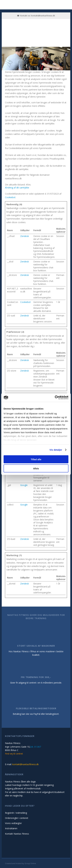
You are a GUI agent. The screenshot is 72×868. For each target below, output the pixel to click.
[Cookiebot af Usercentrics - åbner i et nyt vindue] (55, 398)
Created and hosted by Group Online (20, 863)
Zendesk (25, 236)
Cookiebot (10, 197)
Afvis (36, 468)
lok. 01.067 (36, 747)
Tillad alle (36, 459)
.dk (54, 16)
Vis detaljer (56, 450)
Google (24, 485)
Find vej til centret (14, 754)
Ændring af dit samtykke (17, 188)
